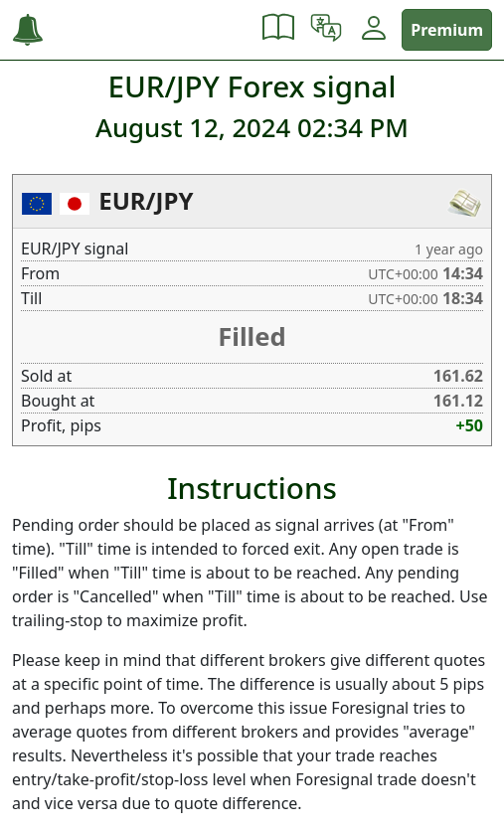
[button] (278, 30)
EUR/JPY (146, 200)
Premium (447, 30)
